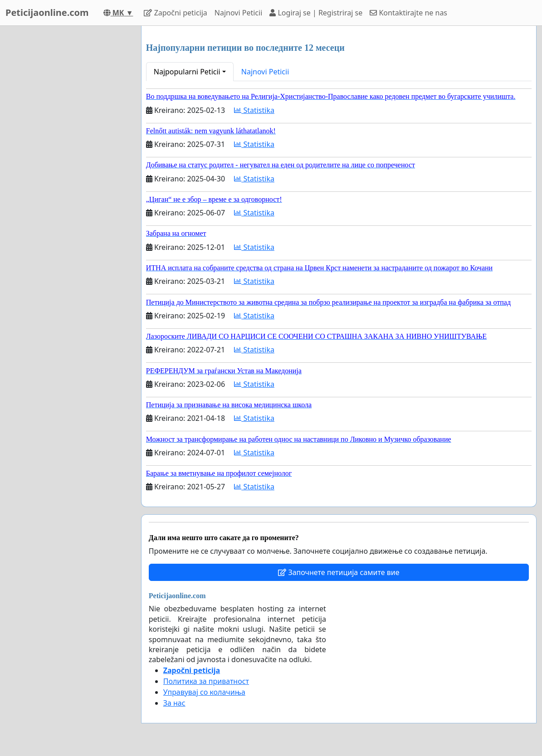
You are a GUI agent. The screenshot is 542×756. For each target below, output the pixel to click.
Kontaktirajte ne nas (408, 13)
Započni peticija (175, 13)
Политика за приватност (206, 681)
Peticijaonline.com (47, 12)
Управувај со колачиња (204, 692)
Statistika (254, 110)
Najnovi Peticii (238, 13)
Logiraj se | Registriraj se (316, 13)
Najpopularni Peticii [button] (187, 72)
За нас (174, 703)
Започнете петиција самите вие (339, 572)
